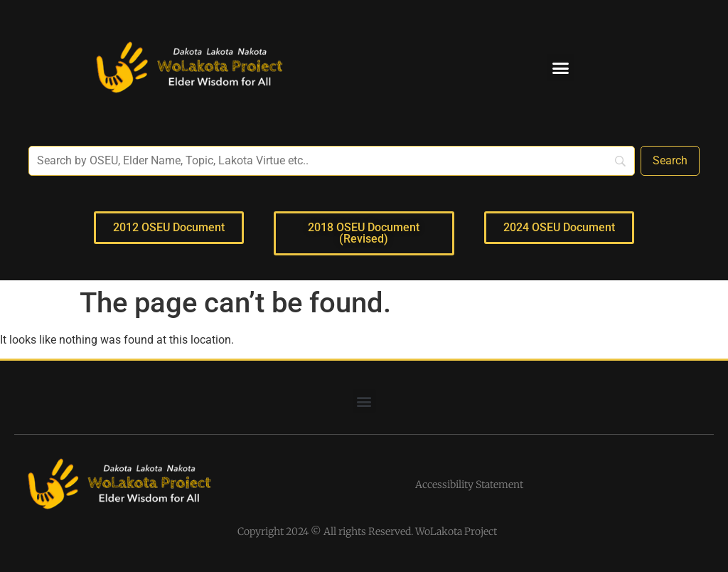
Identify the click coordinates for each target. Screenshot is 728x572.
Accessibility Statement (469, 484)
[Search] (670, 161)
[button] (561, 68)
